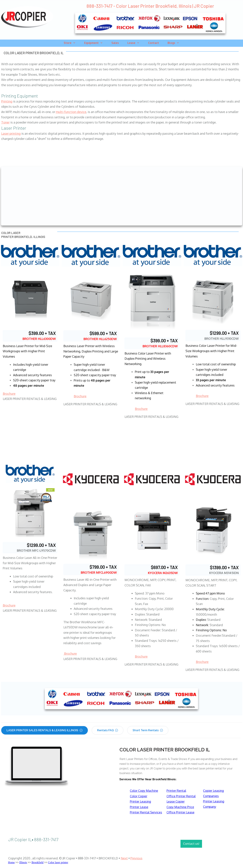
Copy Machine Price (180, 807)
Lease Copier (176, 801)
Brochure (9, 394)
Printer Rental (176, 791)
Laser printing (11, 133)
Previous (136, 858)
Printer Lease (139, 807)
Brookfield (37, 862)
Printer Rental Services (146, 812)
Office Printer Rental (181, 796)
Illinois (23, 862)
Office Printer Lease (180, 812)
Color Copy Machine (144, 791)
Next (124, 858)
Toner (5, 122)
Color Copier (139, 796)
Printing (7, 101)
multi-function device (71, 112)
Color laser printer (58, 862)
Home (11, 862)
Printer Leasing (140, 801)
